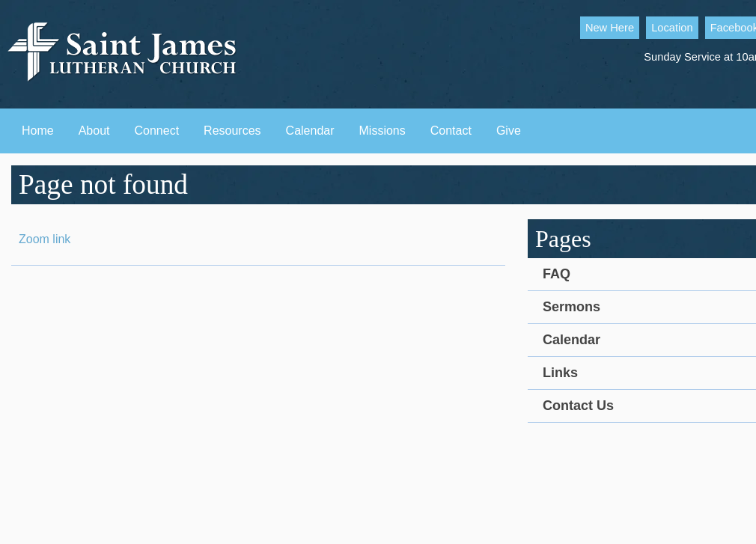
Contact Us (578, 406)
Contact (451, 131)
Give (509, 131)
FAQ (557, 274)
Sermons (571, 307)
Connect (157, 131)
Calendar (310, 131)
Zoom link (45, 239)
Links (560, 373)
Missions (382, 131)
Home (38, 131)
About (94, 131)
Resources (232, 131)
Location (672, 28)
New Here (610, 28)
